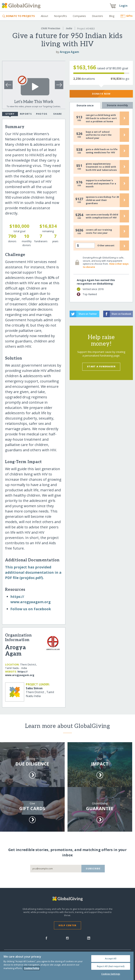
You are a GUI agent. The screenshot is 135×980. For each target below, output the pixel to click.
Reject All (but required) (111, 966)
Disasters (97, 16)
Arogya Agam (69, 52)
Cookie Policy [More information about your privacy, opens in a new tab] (32, 968)
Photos (42, 114)
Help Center (67, 925)
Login (123, 6)
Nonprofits (60, 16)
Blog (112, 16)
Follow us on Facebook (31, 609)
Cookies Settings (111, 974)
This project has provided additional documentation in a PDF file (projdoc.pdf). (33, 572)
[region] (67, 966)
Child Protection (51, 28)
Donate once (85, 105)
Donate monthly (118, 105)
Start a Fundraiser (101, 366)
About (44, 16)
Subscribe (93, 869)
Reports (26, 114)
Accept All (111, 958)
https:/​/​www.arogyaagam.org (20, 673)
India (69, 28)
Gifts (126, 16)
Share (57, 114)
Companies (79, 16)
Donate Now (101, 94)
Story (10, 114)
